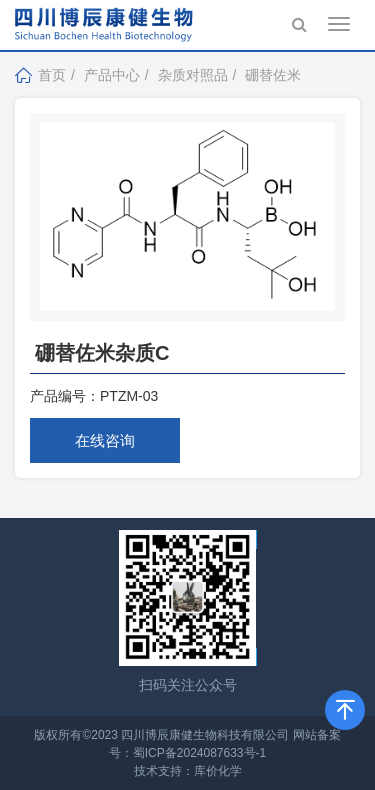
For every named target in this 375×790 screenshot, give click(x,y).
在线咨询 (105, 440)
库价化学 (218, 771)
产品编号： (65, 396)
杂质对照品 (193, 75)
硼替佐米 (273, 75)
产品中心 (112, 75)
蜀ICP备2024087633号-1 (199, 753)
